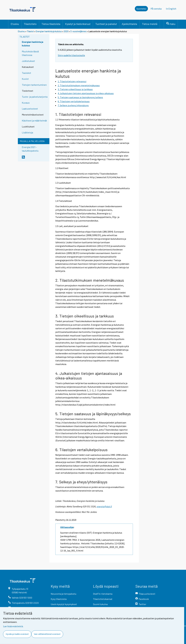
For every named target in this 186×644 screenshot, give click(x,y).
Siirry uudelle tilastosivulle (71, 55)
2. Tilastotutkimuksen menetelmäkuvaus (90, 280)
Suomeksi (141, 9)
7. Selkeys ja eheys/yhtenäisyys (81, 482)
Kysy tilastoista (59, 599)
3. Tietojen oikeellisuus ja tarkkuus (85, 316)
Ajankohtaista (129, 24)
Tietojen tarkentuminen (34, 85)
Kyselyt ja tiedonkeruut (78, 24)
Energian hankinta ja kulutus (49, 31)
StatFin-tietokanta (103, 594)
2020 (66, 31)
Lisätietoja (27, 132)
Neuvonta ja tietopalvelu (64, 594)
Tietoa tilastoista (51, 24)
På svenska (157, 8)
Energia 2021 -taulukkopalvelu (30, 149)
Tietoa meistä (150, 24)
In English (172, 8)
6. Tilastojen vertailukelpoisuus (81, 450)
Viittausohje (67, 527)
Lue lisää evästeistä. (13, 626)
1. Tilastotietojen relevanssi (78, 114)
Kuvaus (26, 103)
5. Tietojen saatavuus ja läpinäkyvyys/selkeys (93, 414)
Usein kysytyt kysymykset (64, 604)
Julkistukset (28, 61)
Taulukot (26, 73)
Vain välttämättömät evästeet (47, 634)
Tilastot (30, 31)
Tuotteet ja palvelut (106, 24)
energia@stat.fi (104, 506)
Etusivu (15, 24)
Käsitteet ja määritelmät (34, 120)
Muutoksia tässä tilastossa (30, 53)
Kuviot (25, 79)
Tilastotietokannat (103, 599)
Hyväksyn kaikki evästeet (17, 634)
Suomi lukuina (100, 604)
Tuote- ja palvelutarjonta (35, 97)
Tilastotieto (30, 24)
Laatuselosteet (30, 109)
